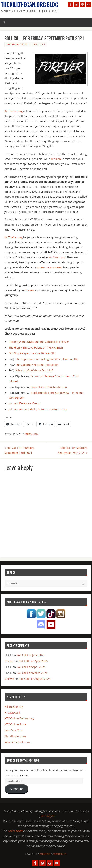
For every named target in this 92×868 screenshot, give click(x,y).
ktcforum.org (57, 257)
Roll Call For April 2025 (33, 661)
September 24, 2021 (18, 44)
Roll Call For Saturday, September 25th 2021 (73, 450)
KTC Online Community (20, 718)
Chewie (9, 661)
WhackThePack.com (17, 742)
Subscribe (17, 789)
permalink (31, 434)
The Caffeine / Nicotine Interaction (37, 365)
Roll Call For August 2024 (35, 679)
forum (30, 290)
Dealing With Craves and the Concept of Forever (39, 342)
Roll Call (40, 44)
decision (56, 159)
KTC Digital (48, 816)
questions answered (50, 267)
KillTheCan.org (13, 111)
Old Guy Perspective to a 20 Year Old (32, 353)
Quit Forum (15, 831)
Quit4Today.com (15, 736)
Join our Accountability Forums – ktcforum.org (38, 409)
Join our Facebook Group (24, 403)
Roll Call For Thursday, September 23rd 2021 (20, 450)
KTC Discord (12, 712)
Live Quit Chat (14, 730)
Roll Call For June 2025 (31, 655)
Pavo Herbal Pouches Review (49, 387)
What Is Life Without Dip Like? (34, 370)
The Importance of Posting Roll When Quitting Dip (47, 359)
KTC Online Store (15, 724)
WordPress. (60, 854)
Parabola (45, 854)
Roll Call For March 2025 (32, 673)
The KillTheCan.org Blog (30, 5)
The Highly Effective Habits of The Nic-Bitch (36, 347)
